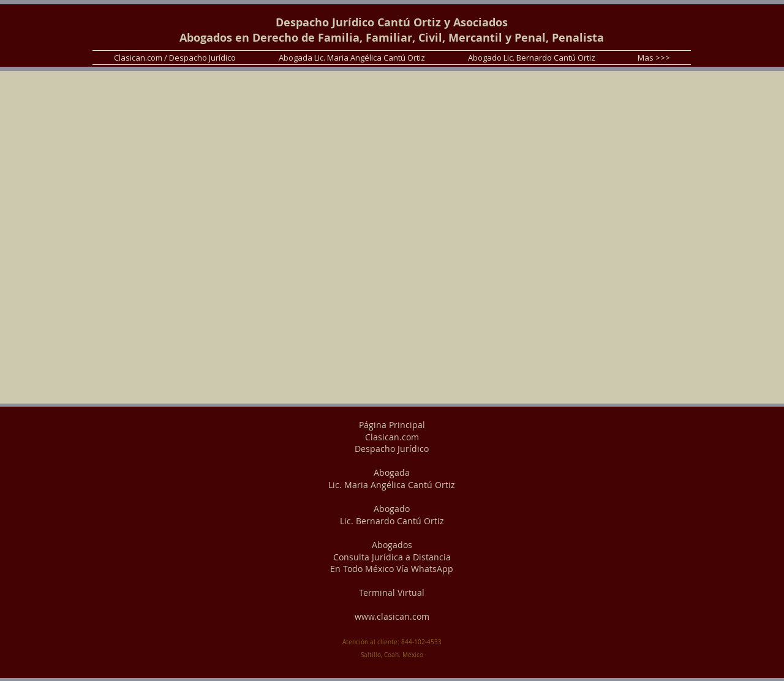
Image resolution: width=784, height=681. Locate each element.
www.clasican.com (392, 616)
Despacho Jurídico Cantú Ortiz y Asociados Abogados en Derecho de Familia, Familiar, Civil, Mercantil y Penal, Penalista (392, 30)
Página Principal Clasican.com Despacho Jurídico (392, 437)
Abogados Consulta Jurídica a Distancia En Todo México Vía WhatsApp (392, 557)
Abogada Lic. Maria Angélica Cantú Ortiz (392, 479)
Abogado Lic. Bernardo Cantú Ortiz (392, 515)
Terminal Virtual (392, 593)
